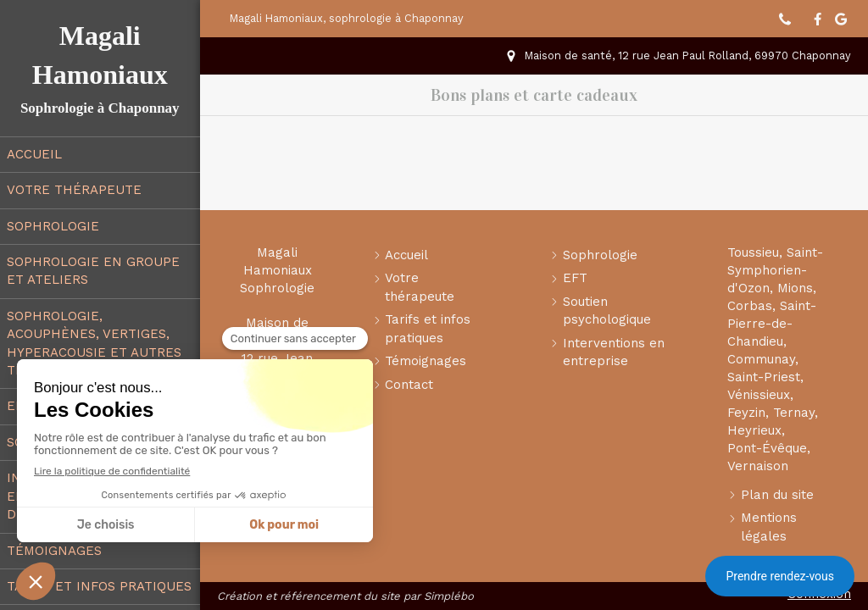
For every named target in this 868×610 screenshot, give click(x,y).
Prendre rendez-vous (780, 576)
